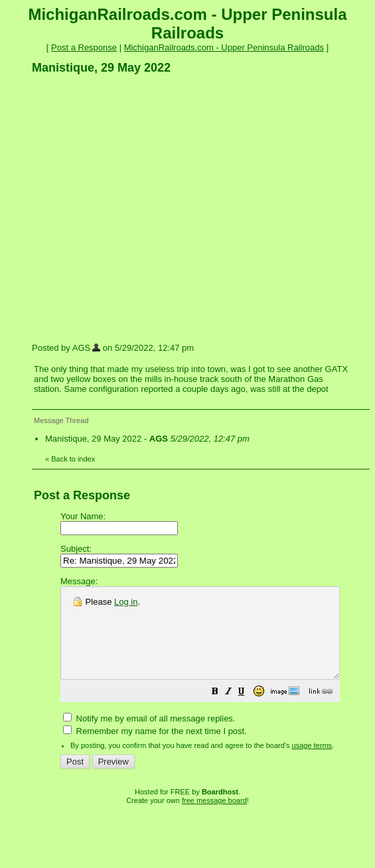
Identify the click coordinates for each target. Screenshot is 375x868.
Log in (126, 602)
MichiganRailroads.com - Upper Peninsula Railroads (224, 47)
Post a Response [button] (84, 47)
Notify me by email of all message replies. (149, 736)
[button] (248, 711)
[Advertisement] (124, 208)
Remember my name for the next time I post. (155, 749)
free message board (214, 818)
